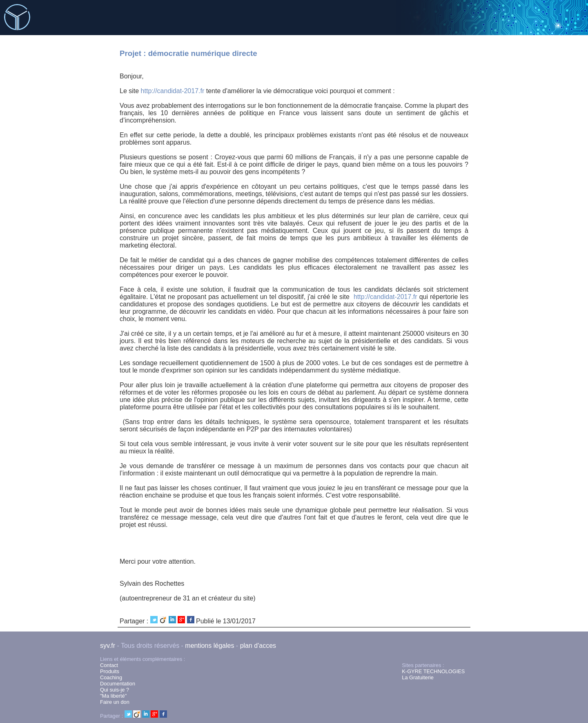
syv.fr (108, 646)
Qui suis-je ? (115, 690)
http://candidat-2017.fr (173, 91)
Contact (109, 665)
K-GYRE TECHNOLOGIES (433, 671)
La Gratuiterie (418, 677)
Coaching (111, 677)
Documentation (118, 684)
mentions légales (209, 646)
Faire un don (115, 702)
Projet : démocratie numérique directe (188, 53)
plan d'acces (258, 646)
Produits (110, 671)
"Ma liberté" (113, 696)
